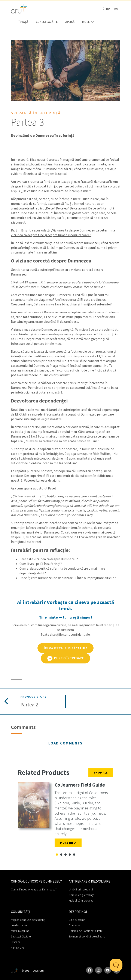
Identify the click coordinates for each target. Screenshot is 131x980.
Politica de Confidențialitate (86, 931)
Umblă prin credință (81, 889)
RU (108, 9)
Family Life (17, 948)
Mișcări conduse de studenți (28, 920)
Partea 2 (29, 705)
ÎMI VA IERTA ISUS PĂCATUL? (65, 648)
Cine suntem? (77, 920)
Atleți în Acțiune (20, 931)
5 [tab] (74, 855)
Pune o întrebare (66, 658)
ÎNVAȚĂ (23, 22)
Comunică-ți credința (81, 895)
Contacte (74, 925)
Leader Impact (20, 925)
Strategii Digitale (21, 936)
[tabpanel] (65, 816)
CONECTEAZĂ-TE (47, 22)
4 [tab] (70, 855)
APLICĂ (70, 22)
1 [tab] (57, 855)
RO (116, 9)
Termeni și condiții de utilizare (87, 936)
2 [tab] (61, 855)
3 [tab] (65, 855)
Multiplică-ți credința (81, 900)
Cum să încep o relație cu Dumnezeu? (34, 889)
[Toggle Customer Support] (116, 965)
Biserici (15, 942)
